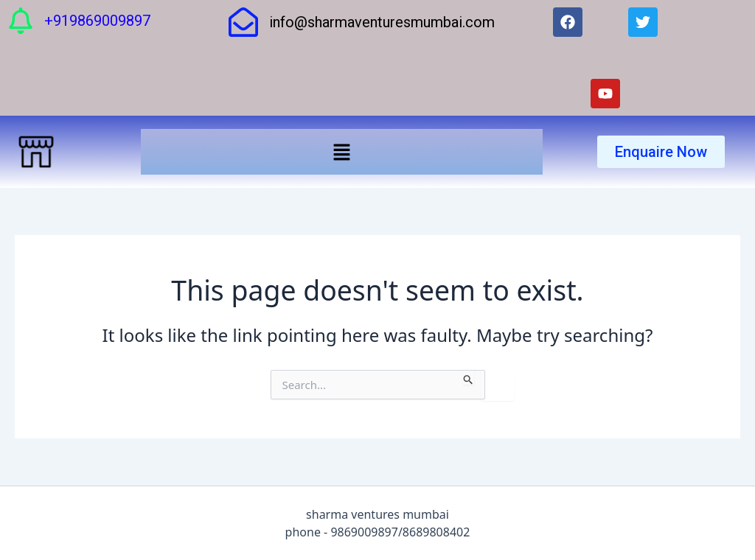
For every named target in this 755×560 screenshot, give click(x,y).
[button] (341, 152)
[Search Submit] (469, 377)
